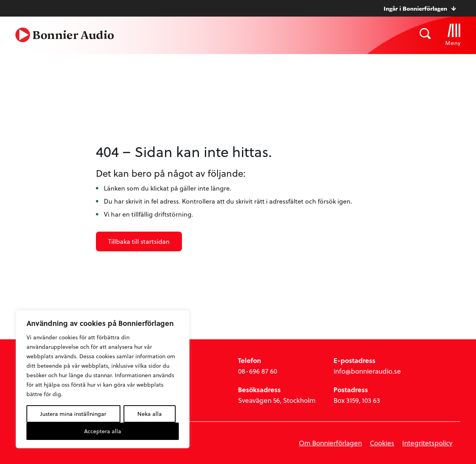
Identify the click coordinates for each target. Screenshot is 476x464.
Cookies (382, 443)
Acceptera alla (103, 431)
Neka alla (150, 414)
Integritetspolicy (427, 443)
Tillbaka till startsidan (139, 241)
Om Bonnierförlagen (330, 443)
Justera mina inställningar (73, 414)
